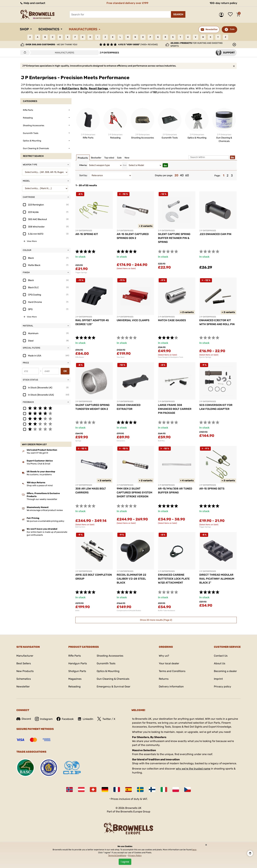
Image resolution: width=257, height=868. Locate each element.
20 (176, 175)
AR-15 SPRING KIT (87, 234)
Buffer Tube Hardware (167, 611)
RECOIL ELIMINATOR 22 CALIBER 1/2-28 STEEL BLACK (131, 579)
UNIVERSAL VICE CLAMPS (133, 320)
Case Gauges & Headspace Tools (171, 357)
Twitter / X (106, 719)
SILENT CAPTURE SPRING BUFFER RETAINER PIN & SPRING (174, 238)
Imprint (218, 679)
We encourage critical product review (45, 510)
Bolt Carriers (70, 88)
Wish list (231, 15)
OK (65, 371)
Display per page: (164, 175)
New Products (25, 671)
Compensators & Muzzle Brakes (129, 611)
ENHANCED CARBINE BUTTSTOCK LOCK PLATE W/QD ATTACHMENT (174, 579)
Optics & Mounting (108, 671)
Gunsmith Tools (106, 663)
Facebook (65, 719)
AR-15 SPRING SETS (212, 489)
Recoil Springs (99, 88)
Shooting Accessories (110, 656)
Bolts (84, 88)
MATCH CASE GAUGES (172, 320)
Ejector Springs (205, 357)
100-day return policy (223, 3)
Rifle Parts (75, 656)
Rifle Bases (80, 357)
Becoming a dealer (225, 671)
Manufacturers (83, 29)
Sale (232, 29)
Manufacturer (25, 656)
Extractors (121, 441)
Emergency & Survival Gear (114, 687)
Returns (164, 679)
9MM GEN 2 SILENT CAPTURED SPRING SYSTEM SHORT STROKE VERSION (134, 493)
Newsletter (23, 687)
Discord (24, 719)
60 (187, 175)
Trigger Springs (81, 273)
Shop (24, 29)
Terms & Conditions (117, 856)
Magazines (75, 679)
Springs (78, 441)
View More (32, 241)
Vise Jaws (121, 357)
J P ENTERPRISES (84, 231)
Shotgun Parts (77, 671)
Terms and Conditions (172, 671)
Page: (217, 176)
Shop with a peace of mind (40, 485)
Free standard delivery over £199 (127, 3)
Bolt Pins (161, 441)
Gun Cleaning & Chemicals (113, 679)
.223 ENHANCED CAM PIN (215, 234)
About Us (220, 663)
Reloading (74, 687)
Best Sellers (24, 663)
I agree (125, 862)
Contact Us (221, 656)
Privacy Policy (135, 856)
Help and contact (33, 3)
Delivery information (171, 687)
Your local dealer (169, 663)
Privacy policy (222, 687)
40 (182, 175)
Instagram (44, 719)
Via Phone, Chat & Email (38, 464)
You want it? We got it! (37, 453)
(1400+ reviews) (138, 44)
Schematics (49, 29)
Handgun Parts (78, 663)
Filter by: (83, 165)
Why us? (164, 656)
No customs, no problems (39, 474)
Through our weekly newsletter (42, 499)
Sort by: (83, 175)
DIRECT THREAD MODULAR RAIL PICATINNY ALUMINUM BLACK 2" (217, 579)
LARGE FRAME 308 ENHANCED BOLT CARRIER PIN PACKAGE (175, 409)
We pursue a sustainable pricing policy (45, 521)
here (194, 850)
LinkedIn (85, 719)
